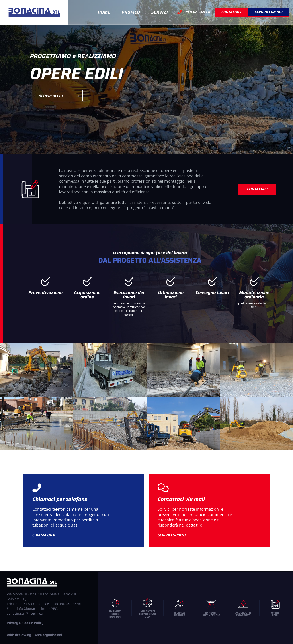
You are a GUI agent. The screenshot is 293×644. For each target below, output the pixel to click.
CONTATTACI (231, 12)
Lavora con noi (269, 12)
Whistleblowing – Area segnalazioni (34, 635)
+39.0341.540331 (194, 12)
